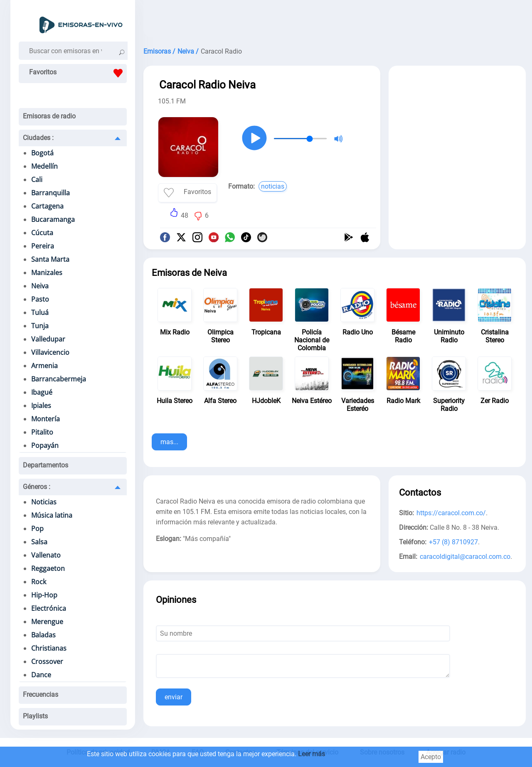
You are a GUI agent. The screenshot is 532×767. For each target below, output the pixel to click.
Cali (37, 179)
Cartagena (47, 206)
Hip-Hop (44, 595)
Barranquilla (50, 193)
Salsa (39, 542)
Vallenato (46, 555)
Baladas (43, 635)
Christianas (49, 648)
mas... (169, 442)
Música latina (52, 515)
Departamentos (46, 465)
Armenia (44, 366)
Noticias (44, 502)
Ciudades (38, 138)
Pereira (43, 246)
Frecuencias (41, 694)
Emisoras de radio (49, 116)
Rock (39, 582)
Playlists (35, 716)
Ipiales (41, 406)
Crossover (47, 661)
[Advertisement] (335, 21)
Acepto (431, 757)
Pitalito (42, 432)
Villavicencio (50, 352)
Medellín (44, 166)
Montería (46, 419)
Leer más (312, 754)
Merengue (47, 622)
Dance (41, 675)
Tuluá (40, 312)
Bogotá (42, 153)
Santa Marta (50, 259)
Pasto (40, 299)
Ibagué (42, 392)
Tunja (40, 326)
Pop (37, 529)
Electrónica (49, 608)
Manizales (47, 273)
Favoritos (78, 73)
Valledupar (48, 339)
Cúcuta (42, 233)
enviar (174, 697)
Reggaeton (48, 568)
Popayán (45, 445)
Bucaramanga (53, 219)
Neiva (40, 286)
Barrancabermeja (59, 379)
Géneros (37, 487)
